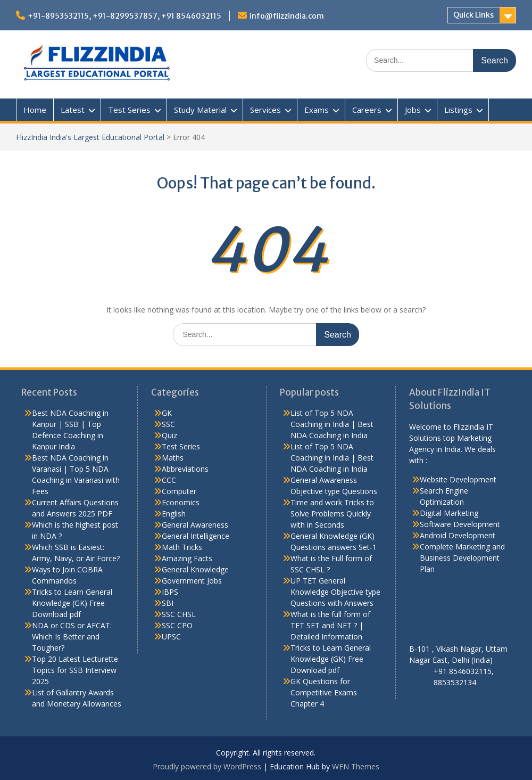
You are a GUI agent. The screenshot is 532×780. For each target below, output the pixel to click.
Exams (317, 110)
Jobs (413, 110)
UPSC (171, 637)
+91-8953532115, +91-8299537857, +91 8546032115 (124, 16)
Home (35, 110)
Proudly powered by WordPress (207, 766)
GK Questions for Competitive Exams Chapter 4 (324, 692)
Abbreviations (185, 469)
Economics (181, 502)
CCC (169, 480)
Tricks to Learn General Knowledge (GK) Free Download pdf (72, 603)
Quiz (169, 435)
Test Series (129, 110)
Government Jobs (192, 581)
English (174, 514)
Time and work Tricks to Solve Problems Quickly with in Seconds (332, 514)
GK (167, 413)
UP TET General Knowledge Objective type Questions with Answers (335, 592)
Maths (173, 458)
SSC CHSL (179, 614)
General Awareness (195, 525)
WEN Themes (356, 766)
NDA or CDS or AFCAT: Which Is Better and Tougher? (72, 637)
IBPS (170, 592)
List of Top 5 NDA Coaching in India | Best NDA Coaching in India (332, 424)
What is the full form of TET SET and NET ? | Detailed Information (330, 625)
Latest (73, 110)
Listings (458, 110)
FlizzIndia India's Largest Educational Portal (90, 137)
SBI (168, 603)
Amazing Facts (187, 558)
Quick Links (473, 15)
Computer (179, 491)
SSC (168, 424)
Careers (367, 110)
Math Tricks (182, 547)
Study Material (200, 110)
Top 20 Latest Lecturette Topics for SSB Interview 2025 (75, 670)
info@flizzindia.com (287, 16)
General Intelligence (196, 536)
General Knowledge (195, 569)
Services (265, 110)
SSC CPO (177, 625)
